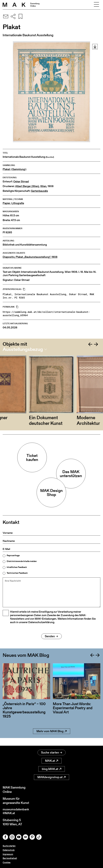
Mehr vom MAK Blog (52, 738)
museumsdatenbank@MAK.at (17, 811)
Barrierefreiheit (10, 858)
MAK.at (52, 760)
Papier (6, 203)
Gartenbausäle (39, 191)
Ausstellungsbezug (23, 349)
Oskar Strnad (21, 182)
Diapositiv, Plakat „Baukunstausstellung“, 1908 (30, 257)
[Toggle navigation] (96, 5)
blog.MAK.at (52, 768)
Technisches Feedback (17, 573)
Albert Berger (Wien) (27, 186)
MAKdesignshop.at (51, 776)
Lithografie (18, 203)
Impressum (8, 854)
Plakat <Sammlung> (15, 169)
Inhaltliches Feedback (17, 567)
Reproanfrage (13, 555)
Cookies (7, 862)
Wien (43, 186)
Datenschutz (9, 850)
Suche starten (52, 752)
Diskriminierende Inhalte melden (22, 561)
